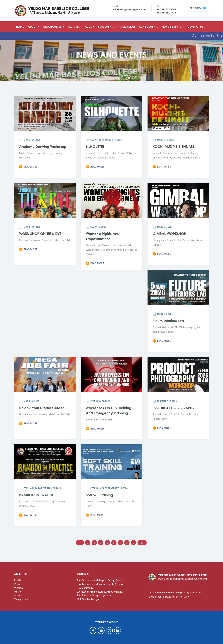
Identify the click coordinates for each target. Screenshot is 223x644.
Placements (106, 26)
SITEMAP (185, 597)
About (32, 26)
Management (21, 600)
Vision (18, 585)
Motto (17, 592)
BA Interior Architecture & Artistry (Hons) (100, 592)
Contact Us (195, 26)
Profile (18, 581)
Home (20, 26)
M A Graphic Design (88, 600)
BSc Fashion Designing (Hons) (94, 596)
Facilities (74, 26)
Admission (128, 26)
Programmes (52, 26)
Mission (18, 588)
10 (144, 543)
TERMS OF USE (154, 597)
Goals (17, 596)
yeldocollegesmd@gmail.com (128, 9)
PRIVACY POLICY (171, 597)
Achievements (148, 26)
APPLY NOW (197, 8)
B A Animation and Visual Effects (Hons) (100, 585)
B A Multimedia (85, 588)
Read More (28, 167)
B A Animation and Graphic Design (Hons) (100, 581)
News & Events (171, 26)
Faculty (89, 26)
